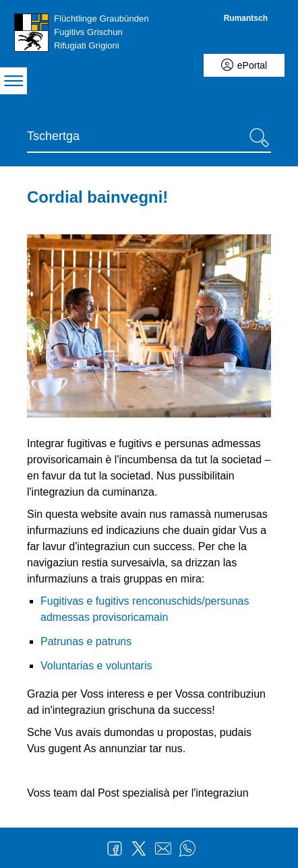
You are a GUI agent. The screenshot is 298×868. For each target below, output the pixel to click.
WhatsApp (187, 848)
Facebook (115, 848)
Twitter (139, 848)
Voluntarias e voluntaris (96, 666)
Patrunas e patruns (86, 641)
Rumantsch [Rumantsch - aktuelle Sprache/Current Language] (246, 18)
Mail (163, 848)
